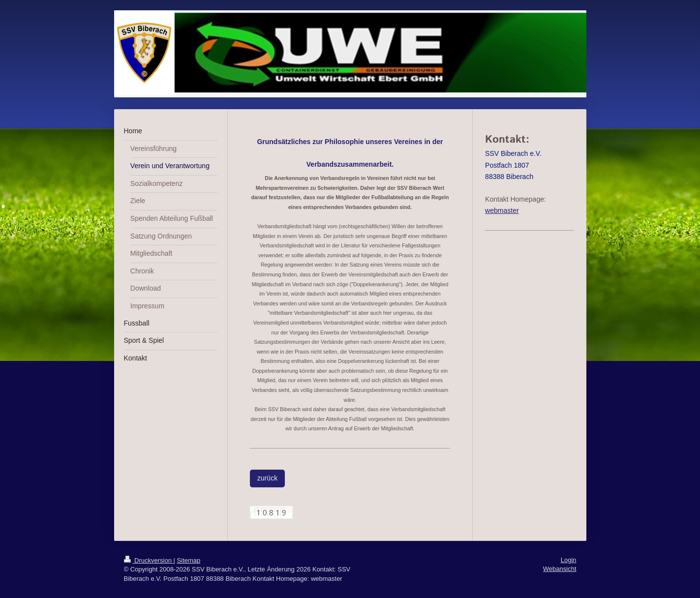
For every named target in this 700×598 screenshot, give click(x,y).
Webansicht (560, 569)
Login (569, 560)
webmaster (502, 210)
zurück (267, 478)
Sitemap (189, 560)
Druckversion (149, 560)
